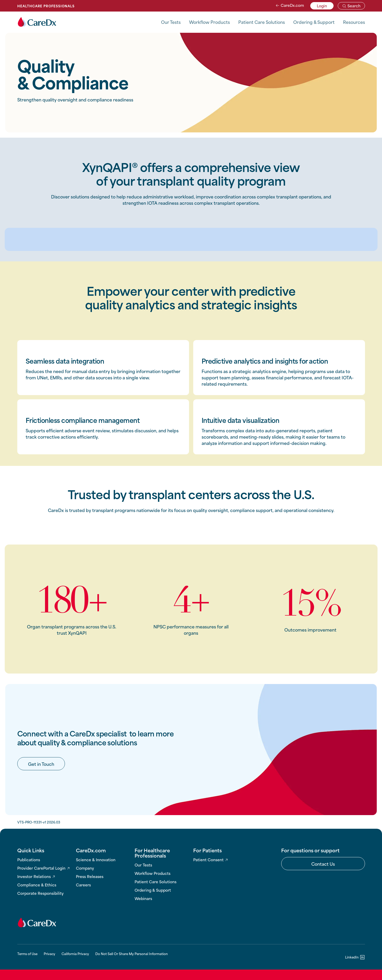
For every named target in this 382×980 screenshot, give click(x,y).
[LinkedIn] (355, 957)
